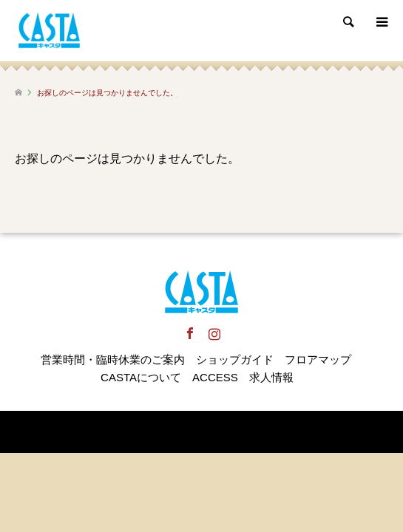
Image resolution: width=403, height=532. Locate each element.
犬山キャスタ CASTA (154, 431)
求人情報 (271, 377)
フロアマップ (318, 359)
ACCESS (215, 377)
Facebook (189, 333)
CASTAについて (141, 377)
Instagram (214, 333)
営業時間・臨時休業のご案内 (113, 359)
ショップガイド (235, 359)
